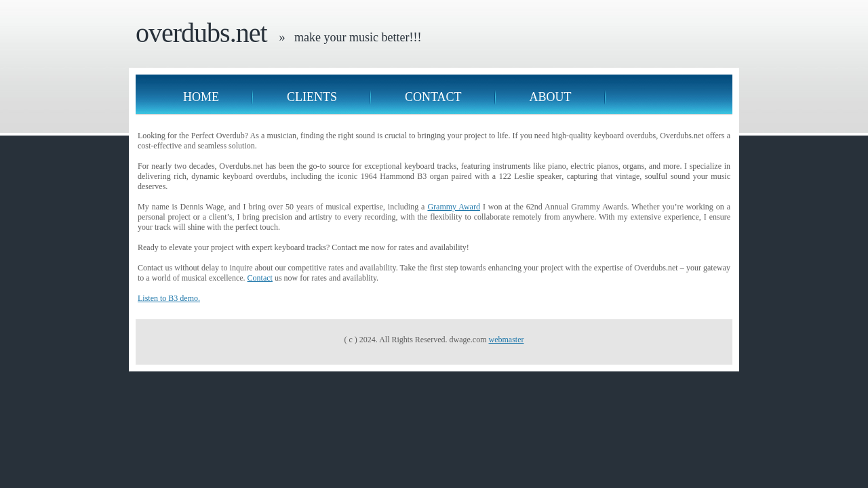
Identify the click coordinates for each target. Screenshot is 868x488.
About (551, 97)
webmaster (506, 340)
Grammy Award (454, 207)
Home (201, 97)
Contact (433, 97)
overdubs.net (201, 33)
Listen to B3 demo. (169, 298)
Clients (312, 97)
